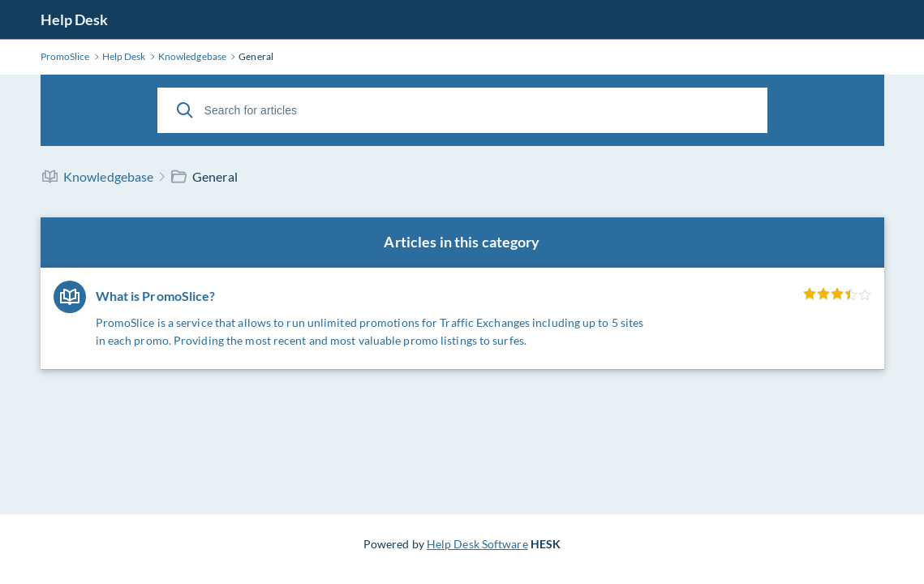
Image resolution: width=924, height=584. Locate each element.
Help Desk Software (477, 544)
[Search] (185, 110)
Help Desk (75, 19)
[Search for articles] (462, 110)
